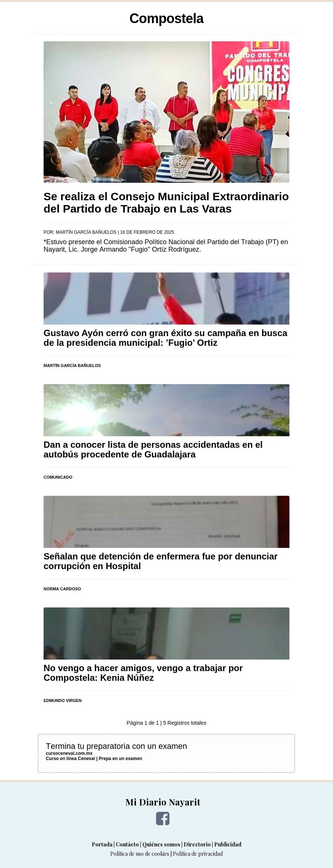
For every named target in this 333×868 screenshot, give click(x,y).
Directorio (197, 844)
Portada (102, 844)
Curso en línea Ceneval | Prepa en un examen (94, 759)
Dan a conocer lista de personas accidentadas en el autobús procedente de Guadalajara (153, 449)
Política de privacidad (198, 854)
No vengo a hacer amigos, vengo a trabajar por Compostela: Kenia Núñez (143, 673)
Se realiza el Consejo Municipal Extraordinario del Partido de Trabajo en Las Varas (166, 202)
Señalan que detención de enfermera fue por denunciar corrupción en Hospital (161, 561)
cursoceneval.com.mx (69, 753)
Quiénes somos (161, 844)
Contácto (127, 844)
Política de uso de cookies (140, 854)
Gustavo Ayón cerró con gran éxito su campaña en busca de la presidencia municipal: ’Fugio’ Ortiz (165, 338)
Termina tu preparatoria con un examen (116, 746)
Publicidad (228, 844)
